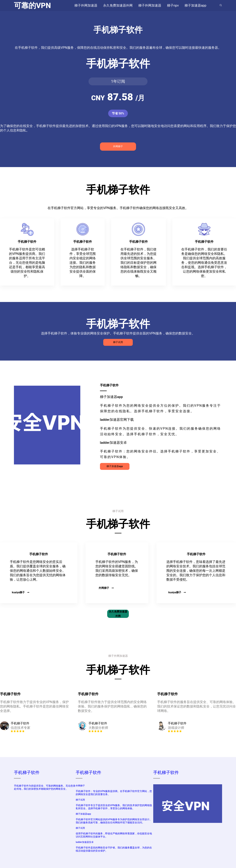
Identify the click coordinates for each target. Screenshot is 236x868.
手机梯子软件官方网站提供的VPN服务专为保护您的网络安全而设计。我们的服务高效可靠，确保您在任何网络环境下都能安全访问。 (114, 821)
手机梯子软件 (27, 772)
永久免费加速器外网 (118, 614)
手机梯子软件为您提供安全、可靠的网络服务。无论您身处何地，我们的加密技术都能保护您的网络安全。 (45, 787)
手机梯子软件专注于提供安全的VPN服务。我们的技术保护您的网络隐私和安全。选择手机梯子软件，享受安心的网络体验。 (114, 807)
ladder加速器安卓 (85, 842)
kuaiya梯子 (21, 592)
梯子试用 (118, 342)
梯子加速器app (115, 466)
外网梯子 (118, 146)
